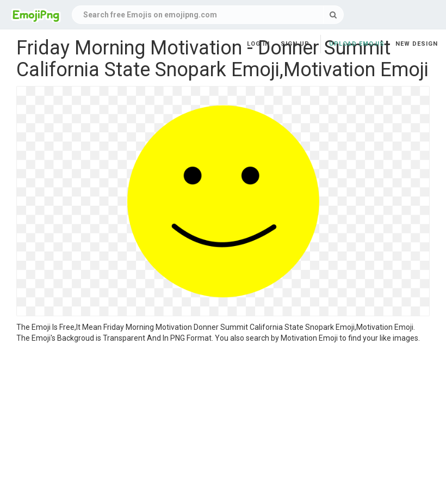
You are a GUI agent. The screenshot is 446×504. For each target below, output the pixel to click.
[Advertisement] (223, 425)
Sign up (295, 44)
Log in (258, 44)
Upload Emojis (357, 44)
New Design (417, 44)
